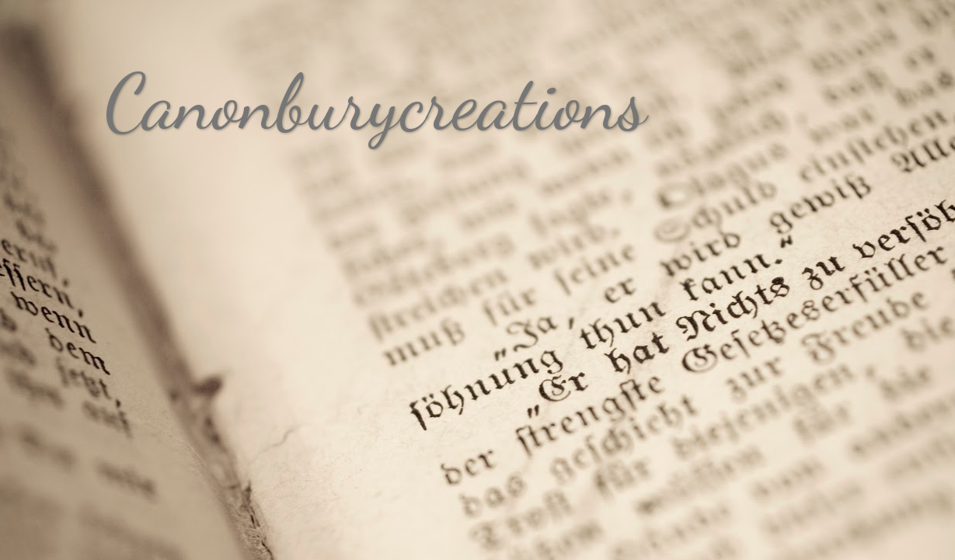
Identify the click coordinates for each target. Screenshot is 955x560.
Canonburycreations (376, 103)
